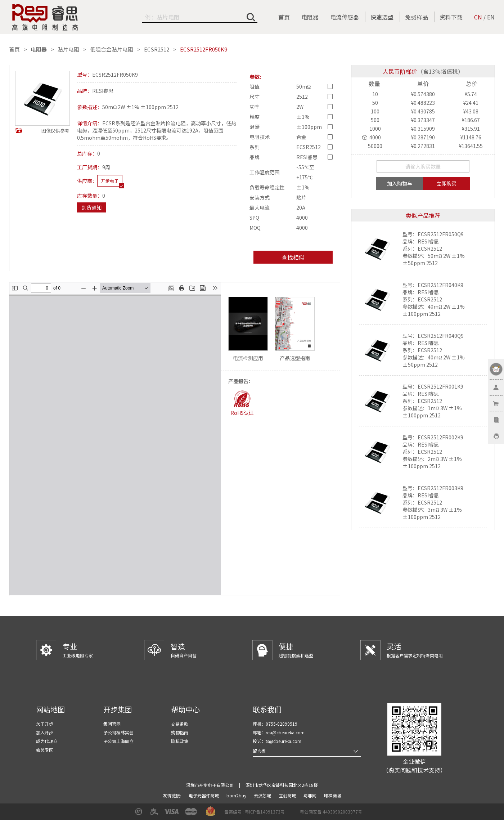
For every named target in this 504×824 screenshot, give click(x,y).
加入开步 (45, 732)
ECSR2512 (157, 49)
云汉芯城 (263, 795)
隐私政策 (180, 741)
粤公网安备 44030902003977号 (331, 812)
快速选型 (382, 17)
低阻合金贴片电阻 (112, 49)
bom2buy (237, 795)
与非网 (310, 795)
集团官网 (112, 724)
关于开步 (45, 724)
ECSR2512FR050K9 (204, 49)
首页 (284, 17)
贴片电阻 (68, 49)
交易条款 (180, 724)
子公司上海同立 (118, 741)
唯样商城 (333, 795)
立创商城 (288, 795)
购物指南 (180, 732)
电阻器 (310, 17)
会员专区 (45, 750)
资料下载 (451, 17)
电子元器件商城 (204, 795)
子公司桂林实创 (118, 732)
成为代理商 (47, 741)
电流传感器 (345, 17)
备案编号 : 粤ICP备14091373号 (255, 812)
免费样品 (417, 17)
